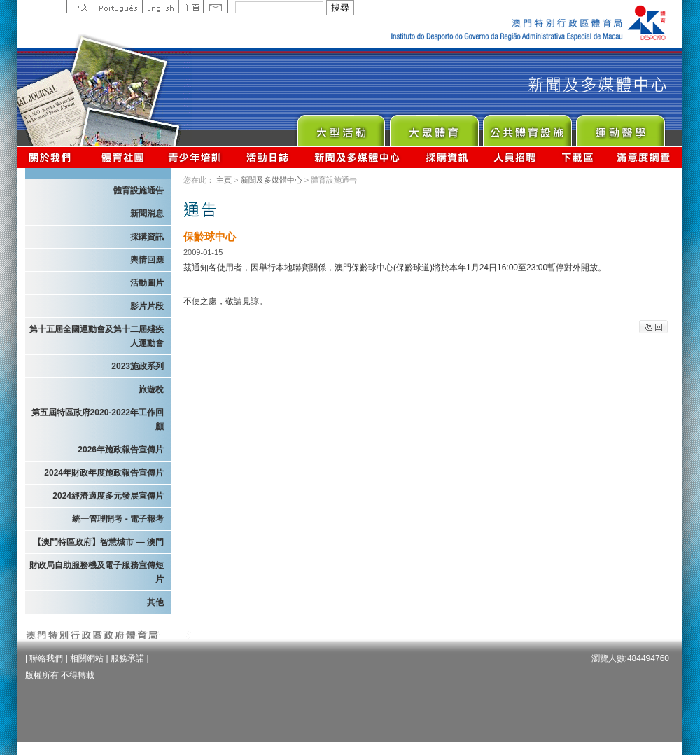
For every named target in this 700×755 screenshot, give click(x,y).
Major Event (341, 127)
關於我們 (53, 157)
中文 (80, 6)
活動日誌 (268, 157)
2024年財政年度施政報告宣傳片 (104, 473)
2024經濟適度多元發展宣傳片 (108, 496)
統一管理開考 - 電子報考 (118, 519)
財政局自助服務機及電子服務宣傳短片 (97, 572)
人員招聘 (515, 157)
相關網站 (87, 658)
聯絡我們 (46, 658)
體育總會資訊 (122, 157)
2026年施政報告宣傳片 (121, 450)
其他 (155, 602)
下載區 (577, 157)
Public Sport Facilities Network (527, 127)
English (160, 6)
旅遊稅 (151, 389)
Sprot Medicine (620, 127)
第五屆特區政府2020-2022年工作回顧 (98, 420)
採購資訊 (447, 157)
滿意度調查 (644, 157)
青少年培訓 (195, 157)
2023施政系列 (138, 366)
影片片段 (147, 306)
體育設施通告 (139, 191)
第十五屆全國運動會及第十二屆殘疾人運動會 (97, 336)
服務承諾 (127, 658)
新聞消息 (147, 214)
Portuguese (118, 6)
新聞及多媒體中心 (358, 157)
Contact (216, 6)
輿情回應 (147, 260)
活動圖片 (147, 283)
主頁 (191, 6)
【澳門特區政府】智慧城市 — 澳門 (98, 542)
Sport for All (434, 127)
